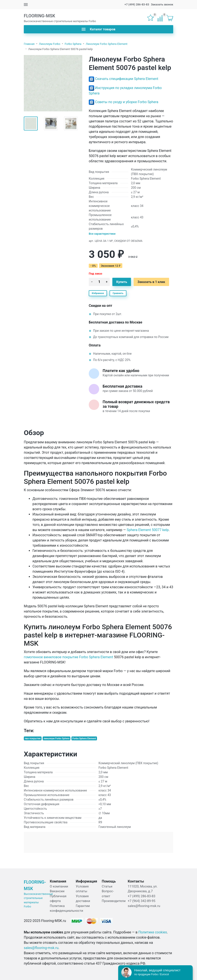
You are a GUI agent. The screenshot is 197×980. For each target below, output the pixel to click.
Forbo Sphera (73, 44)
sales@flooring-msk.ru (144, 906)
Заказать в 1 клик (151, 282)
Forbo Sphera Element (84, 739)
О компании (59, 886)
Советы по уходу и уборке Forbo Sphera (127, 102)
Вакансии (57, 891)
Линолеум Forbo (50, 44)
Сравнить (118, 293)
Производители (114, 901)
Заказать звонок (162, 4)
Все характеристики (102, 234)
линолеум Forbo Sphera (57, 739)
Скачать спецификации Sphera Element (127, 79)
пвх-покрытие (33, 739)
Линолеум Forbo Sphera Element (107, 44)
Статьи (107, 886)
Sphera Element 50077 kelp (148, 530)
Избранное (98, 293)
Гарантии (83, 906)
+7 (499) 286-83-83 (137, 4)
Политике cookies (153, 932)
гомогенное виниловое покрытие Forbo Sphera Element (68, 657)
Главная (29, 44)
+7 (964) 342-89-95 (141, 901)
